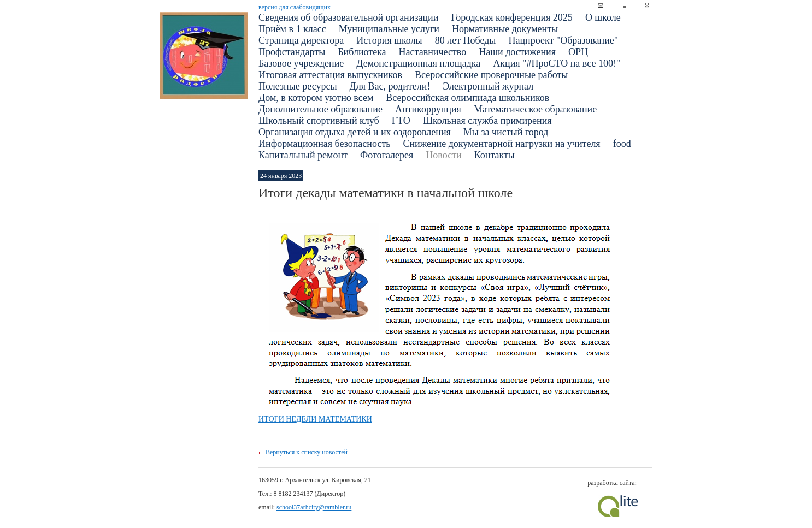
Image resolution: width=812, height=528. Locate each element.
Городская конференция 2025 (511, 17)
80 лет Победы (466, 40)
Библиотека (362, 52)
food (622, 144)
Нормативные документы (505, 29)
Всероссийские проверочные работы (491, 75)
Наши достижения (517, 52)
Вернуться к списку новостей (307, 452)
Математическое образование (535, 109)
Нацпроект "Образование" (563, 40)
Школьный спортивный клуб (319, 121)
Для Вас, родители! (390, 86)
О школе (603, 17)
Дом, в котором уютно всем (316, 98)
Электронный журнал (488, 86)
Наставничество (433, 52)
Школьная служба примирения (487, 121)
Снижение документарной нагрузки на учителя (501, 144)
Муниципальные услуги (389, 29)
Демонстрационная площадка (418, 63)
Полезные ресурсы (298, 86)
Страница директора (301, 40)
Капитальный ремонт (303, 155)
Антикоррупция (428, 109)
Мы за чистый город (506, 132)
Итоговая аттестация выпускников (330, 75)
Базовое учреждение (301, 63)
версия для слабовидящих (295, 7)
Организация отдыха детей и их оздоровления (355, 132)
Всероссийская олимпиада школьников (467, 98)
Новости (443, 155)
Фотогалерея (387, 155)
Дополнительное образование (320, 109)
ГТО (401, 121)
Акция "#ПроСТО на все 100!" (557, 63)
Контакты (495, 155)
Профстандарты (292, 52)
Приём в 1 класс (292, 29)
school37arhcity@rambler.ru (314, 507)
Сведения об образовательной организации (348, 17)
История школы (389, 40)
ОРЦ (578, 52)
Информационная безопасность (324, 144)
